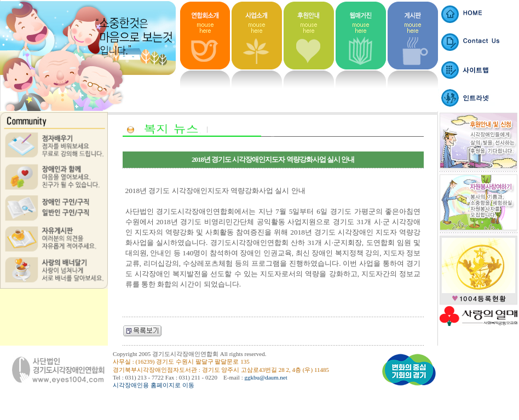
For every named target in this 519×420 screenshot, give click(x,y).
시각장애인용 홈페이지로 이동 (154, 385)
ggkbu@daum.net (266, 377)
